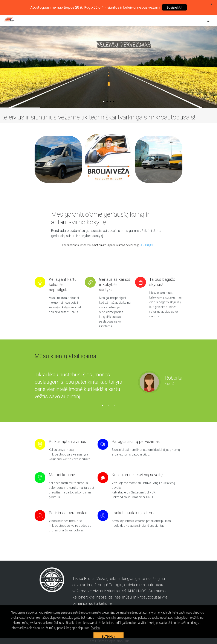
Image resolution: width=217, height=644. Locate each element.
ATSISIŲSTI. (148, 245)
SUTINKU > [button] (108, 636)
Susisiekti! (174, 7)
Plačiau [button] (95, 628)
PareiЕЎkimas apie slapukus (108, 641)
